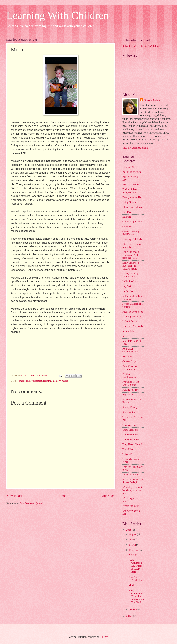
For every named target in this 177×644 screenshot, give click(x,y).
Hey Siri (127, 286)
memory (57, 381)
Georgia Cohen (152, 100)
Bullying (127, 217)
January (133, 609)
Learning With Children (57, 15)
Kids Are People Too (133, 312)
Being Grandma (130, 202)
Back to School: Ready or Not (130, 191)
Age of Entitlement (132, 172)
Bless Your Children (132, 207)
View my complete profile (135, 148)
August (133, 534)
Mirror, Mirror (130, 331)
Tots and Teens (130, 454)
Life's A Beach (130, 321)
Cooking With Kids (132, 239)
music (65, 381)
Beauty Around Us (132, 197)
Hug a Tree (128, 291)
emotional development (30, 381)
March (133, 545)
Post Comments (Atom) (32, 503)
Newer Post (14, 496)
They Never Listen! (132, 444)
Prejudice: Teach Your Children (131, 383)
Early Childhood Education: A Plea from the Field (131, 255)
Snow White (129, 412)
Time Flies (128, 449)
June (132, 540)
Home (61, 496)
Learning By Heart (132, 317)
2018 (129, 530)
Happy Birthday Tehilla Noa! (130, 275)
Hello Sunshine (130, 281)
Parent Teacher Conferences (130, 368)
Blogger (104, 637)
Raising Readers (131, 390)
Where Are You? (131, 506)
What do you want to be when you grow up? (133, 490)
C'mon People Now (132, 222)
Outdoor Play (129, 361)
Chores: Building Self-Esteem (131, 233)
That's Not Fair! (130, 430)
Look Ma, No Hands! (133, 326)
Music (126, 336)
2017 (129, 616)
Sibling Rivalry (130, 407)
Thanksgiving (129, 425)
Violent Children (131, 475)
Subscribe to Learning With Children (141, 46)
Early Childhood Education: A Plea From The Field (136, 596)
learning (47, 381)
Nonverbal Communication (130, 350)
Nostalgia (127, 357)
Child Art (127, 227)
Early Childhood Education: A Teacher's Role (136, 566)
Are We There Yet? (132, 185)
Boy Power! (128, 212)
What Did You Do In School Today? (133, 481)
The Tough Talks (131, 440)
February (134, 550)
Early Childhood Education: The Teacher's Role (131, 266)
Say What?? (128, 395)
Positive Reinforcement (130, 376)
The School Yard (131, 435)
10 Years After (130, 167)
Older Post (108, 496)
